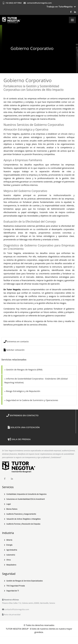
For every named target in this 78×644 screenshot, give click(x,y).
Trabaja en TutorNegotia (61, 7)
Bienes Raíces (12, 509)
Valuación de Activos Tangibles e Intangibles (23, 519)
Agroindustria (12, 550)
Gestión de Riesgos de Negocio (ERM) (23, 370)
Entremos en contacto (16, 341)
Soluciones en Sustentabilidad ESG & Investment (25, 499)
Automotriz (11, 555)
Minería (9, 540)
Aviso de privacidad (11, 615)
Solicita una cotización (24, 427)
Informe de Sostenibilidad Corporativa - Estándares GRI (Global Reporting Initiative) (36, 381)
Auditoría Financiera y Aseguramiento (21, 514)
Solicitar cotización (14, 350)
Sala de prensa (19, 439)
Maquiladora (11, 565)
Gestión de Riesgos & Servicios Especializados (24, 581)
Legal (9, 504)
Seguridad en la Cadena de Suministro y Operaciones (31, 400)
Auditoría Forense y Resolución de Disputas (23, 524)
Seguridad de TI (13, 591)
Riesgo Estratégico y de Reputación (22, 391)
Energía (9, 545)
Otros (9, 560)
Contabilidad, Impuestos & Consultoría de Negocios (26, 494)
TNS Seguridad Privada (16, 586)
